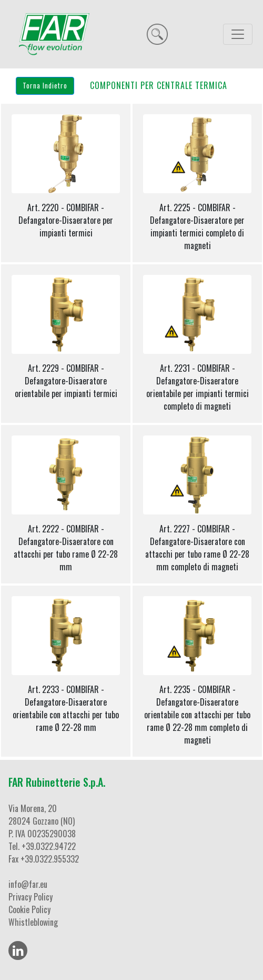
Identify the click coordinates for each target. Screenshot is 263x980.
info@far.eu (28, 884)
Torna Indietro (45, 85)
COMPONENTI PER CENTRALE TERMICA (159, 85)
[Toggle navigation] (238, 34)
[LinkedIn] (18, 951)
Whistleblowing (33, 922)
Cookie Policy (29, 909)
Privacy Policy (31, 897)
